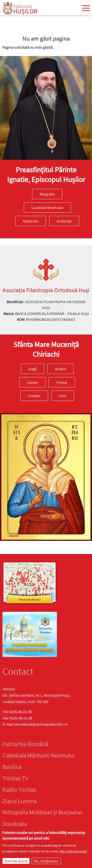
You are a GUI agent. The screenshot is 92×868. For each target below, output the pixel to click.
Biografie (47, 194)
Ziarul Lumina (20, 801)
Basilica (12, 767)
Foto (63, 396)
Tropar (62, 382)
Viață (33, 369)
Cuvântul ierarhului (47, 208)
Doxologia (15, 824)
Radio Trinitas (19, 789)
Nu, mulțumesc (46, 861)
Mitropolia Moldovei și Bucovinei (43, 812)
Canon (32, 382)
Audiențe (64, 221)
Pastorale (31, 221)
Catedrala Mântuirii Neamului (39, 755)
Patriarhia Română (25, 744)
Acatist (60, 369)
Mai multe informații (73, 851)
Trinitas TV (15, 778)
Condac (34, 396)
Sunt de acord (16, 861)
